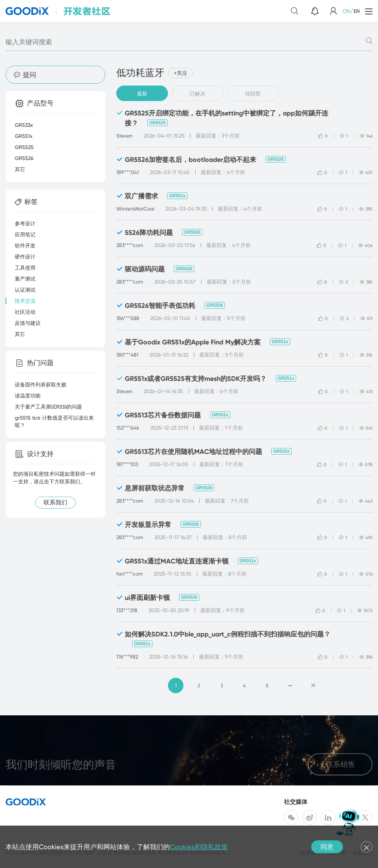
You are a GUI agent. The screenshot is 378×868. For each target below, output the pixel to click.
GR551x (177, 196)
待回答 (253, 94)
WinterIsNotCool (135, 209)
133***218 (127, 610)
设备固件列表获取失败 (41, 385)
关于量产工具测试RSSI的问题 (48, 407)
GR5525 (157, 123)
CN (346, 11)
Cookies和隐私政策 (199, 847)
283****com (130, 245)
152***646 (128, 428)
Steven (124, 136)
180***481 (127, 355)
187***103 (127, 464)
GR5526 (276, 159)
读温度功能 (28, 396)
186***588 (128, 318)
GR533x (281, 451)
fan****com (130, 574)
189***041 (128, 172)
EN (357, 11)
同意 (327, 847)
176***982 (127, 657)
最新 (142, 94)
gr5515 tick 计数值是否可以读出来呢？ (54, 421)
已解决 (197, 94)
